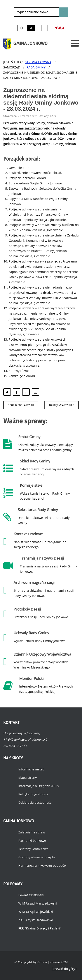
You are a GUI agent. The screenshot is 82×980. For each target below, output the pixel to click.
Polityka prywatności (33, 794)
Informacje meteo (31, 769)
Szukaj (64, 12)
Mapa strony (28, 778)
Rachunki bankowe (32, 841)
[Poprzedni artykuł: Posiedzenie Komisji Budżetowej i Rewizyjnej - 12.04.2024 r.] (21, 405)
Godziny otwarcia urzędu (37, 857)
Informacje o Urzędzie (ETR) (38, 786)
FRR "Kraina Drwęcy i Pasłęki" (40, 928)
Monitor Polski (31, 678)
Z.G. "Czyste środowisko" (36, 920)
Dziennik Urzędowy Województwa (42, 654)
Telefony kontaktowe (33, 849)
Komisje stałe (31, 485)
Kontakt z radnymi (29, 534)
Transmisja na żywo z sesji (42, 558)
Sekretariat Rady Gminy (38, 510)
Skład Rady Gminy (35, 461)
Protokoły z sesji (27, 609)
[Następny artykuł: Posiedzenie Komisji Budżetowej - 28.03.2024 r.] (62, 405)
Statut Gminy (29, 437)
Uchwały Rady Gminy (31, 633)
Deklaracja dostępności (35, 802)
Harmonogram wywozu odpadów (42, 865)
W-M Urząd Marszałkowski (38, 903)
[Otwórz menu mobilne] (75, 43)
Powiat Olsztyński (31, 895)
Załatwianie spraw (32, 832)
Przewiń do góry (64, 969)
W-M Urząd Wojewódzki (36, 912)
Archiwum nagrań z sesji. (35, 582)
